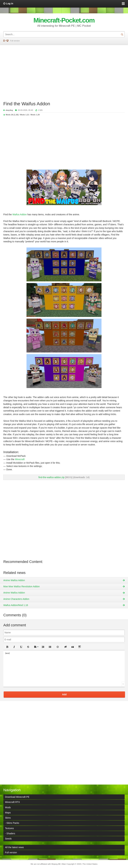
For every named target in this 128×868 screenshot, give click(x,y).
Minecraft (20, 459)
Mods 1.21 (24, 115)
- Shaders (10, 833)
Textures (9, 828)
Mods (8, 807)
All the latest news (14, 847)
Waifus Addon (19, 214)
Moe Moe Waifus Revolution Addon (21, 586)
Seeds (8, 839)
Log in (10, 4)
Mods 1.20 (35, 115)
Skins (8, 818)
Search (122, 34)
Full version (15, 41)
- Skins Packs (12, 823)
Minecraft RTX (12, 802)
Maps (8, 813)
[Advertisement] (64, 71)
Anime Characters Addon (16, 599)
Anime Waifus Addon (14, 580)
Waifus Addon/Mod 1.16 (16, 605)
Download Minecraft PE (17, 797)
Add (64, 694)
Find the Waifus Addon (27, 104)
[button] (7, 647)
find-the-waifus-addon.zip (51, 477)
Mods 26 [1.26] (12, 115)
